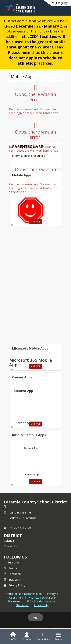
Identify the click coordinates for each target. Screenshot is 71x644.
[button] (67, 21)
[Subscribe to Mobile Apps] (57, 77)
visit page (36, 222)
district (13, 536)
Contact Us (11, 546)
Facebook (12, 574)
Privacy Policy (15, 585)
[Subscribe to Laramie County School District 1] (12, 562)
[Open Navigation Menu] (58, 637)
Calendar (9, 541)
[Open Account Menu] (27, 637)
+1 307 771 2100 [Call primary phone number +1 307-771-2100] (21, 528)
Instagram (12, 580)
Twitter (11, 568)
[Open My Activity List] (43, 637)
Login (35, 617)
